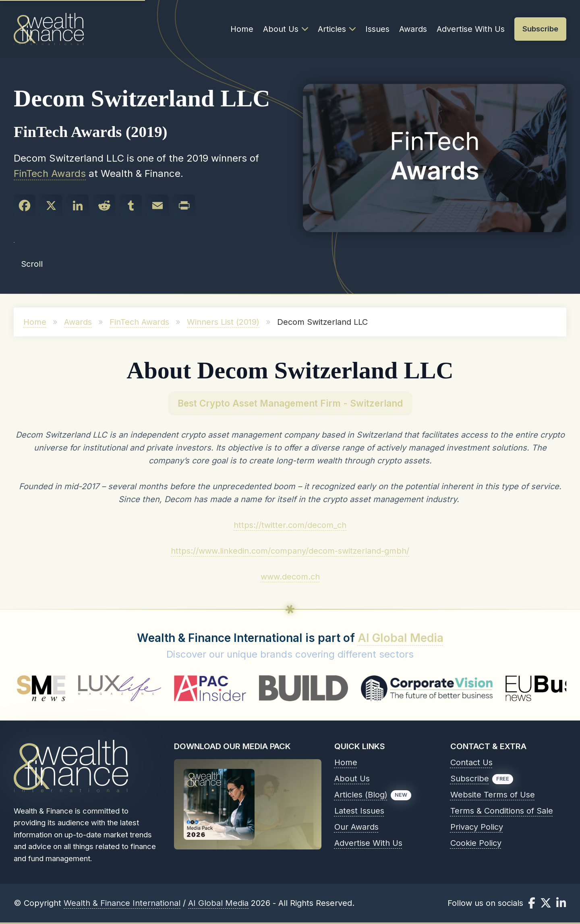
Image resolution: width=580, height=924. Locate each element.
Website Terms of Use (493, 795)
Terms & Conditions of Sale (502, 811)
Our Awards (356, 827)
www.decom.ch (290, 577)
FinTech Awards (50, 173)
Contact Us (471, 762)
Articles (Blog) (361, 795)
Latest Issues (359, 811)
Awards (413, 29)
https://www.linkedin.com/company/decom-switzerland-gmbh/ (290, 551)
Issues (377, 29)
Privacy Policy (477, 827)
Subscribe (470, 779)
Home (242, 29)
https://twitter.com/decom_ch (290, 525)
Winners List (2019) (223, 322)
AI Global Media (401, 638)
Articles (337, 29)
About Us (286, 29)
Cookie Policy (476, 843)
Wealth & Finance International (122, 903)
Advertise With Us (471, 29)
